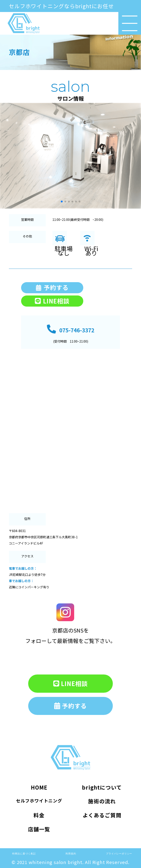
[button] (5, 156)
